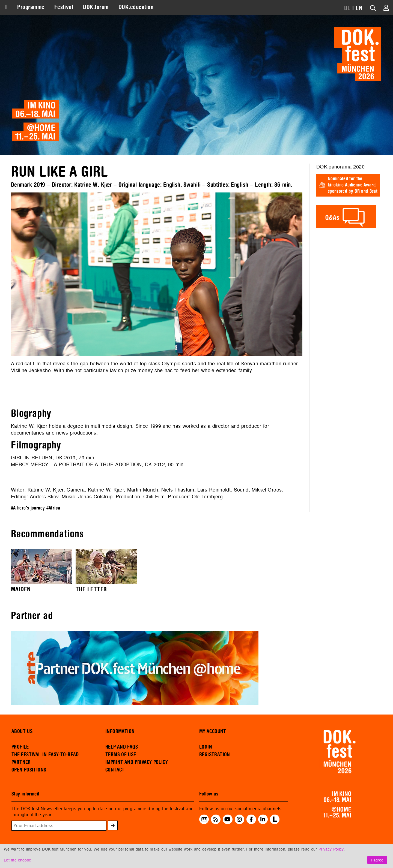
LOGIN (206, 747)
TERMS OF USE (121, 755)
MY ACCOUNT (213, 731)
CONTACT (115, 770)
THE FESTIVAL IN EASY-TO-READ (45, 755)
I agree (377, 860)
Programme (31, 7)
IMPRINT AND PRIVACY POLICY (137, 762)
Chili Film (154, 497)
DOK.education (136, 7)
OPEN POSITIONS (29, 770)
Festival (64, 7)
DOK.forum (96, 7)
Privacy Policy (331, 849)
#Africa (53, 508)
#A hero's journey (28, 508)
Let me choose (17, 860)
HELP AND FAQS (122, 747)
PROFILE (20, 747)
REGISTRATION (215, 755)
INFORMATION (120, 731)
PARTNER (21, 762)
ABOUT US (22, 731)
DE (347, 8)
